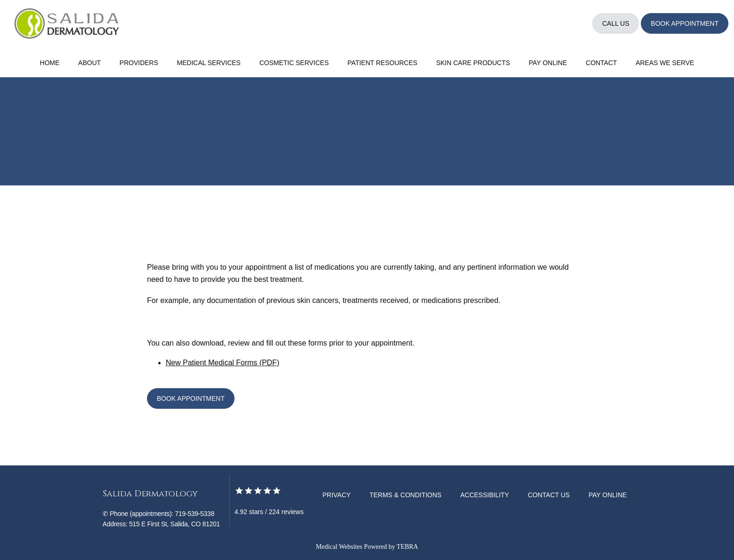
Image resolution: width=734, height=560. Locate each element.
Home (50, 63)
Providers (139, 63)
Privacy (337, 495)
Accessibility (484, 495)
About (89, 63)
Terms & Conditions (405, 495)
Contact (601, 63)
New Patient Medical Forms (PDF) (223, 363)
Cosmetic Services (294, 63)
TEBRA (407, 547)
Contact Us (549, 495)
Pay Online (548, 63)
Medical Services (209, 63)
